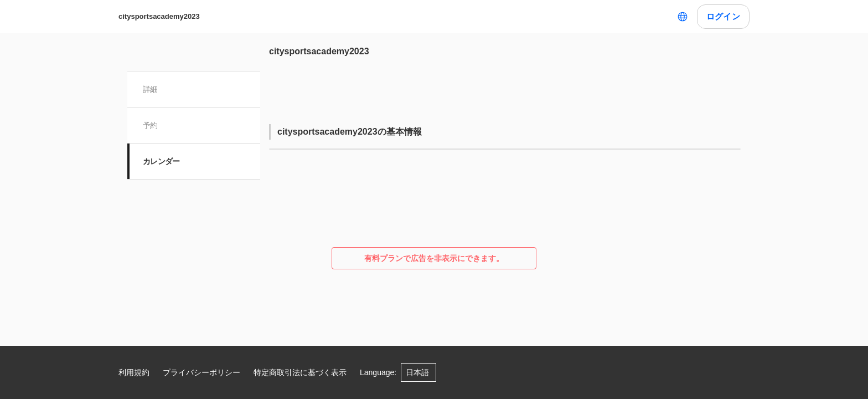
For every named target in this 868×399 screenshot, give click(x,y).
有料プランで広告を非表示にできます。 (434, 258)
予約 (150, 125)
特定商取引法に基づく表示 (300, 372)
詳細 (150, 89)
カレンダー (161, 161)
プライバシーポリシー (201, 372)
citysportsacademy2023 (159, 16)
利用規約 (134, 372)
